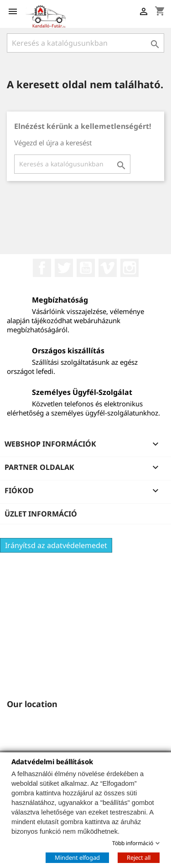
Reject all (139, 857)
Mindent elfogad (77, 857)
